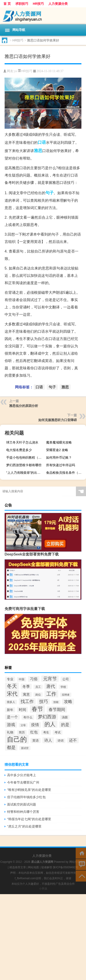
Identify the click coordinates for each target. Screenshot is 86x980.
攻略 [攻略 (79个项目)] (68, 702)
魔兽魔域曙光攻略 (59, 442)
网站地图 (33, 867)
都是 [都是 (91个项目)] (11, 747)
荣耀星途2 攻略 (57, 450)
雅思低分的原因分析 (24, 406)
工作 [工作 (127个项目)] (51, 694)
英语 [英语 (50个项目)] (36, 740)
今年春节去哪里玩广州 (23, 782)
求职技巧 (22, 4)
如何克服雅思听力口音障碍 (58, 420)
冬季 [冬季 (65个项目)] (26, 686)
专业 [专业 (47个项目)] (10, 679)
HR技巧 (38, 4)
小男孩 (43, 889)
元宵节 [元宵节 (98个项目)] (50, 679)
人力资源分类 (58, 4)
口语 (42, 142)
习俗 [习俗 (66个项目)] (34, 679)
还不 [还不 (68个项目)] (73, 740)
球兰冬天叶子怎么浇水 (22, 442)
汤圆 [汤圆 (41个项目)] (65, 717)
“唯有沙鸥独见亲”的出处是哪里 (29, 790)
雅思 (38, 151)
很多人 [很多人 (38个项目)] (11, 702)
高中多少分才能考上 (22, 775)
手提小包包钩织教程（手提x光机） (26, 457)
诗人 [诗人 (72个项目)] (48, 740)
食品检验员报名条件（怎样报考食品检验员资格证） (65, 473)
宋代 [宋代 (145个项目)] (12, 694)
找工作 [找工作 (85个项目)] (27, 701)
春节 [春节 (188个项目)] (37, 709)
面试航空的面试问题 (22, 804)
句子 (50, 193)
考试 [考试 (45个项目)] (58, 732)
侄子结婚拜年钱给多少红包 (26, 797)
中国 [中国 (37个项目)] (22, 679)
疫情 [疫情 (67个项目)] (35, 725)
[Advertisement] (43, 937)
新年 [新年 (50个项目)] (10, 710)
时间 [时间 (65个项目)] (22, 710)
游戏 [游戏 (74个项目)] (11, 725)
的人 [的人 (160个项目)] (50, 724)
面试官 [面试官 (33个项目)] (25, 748)
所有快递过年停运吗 (61, 465)
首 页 (7, 4)
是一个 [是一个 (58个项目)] (12, 717)
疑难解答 (47, 867)
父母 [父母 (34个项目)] (23, 725)
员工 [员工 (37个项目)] (38, 687)
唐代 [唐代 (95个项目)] (51, 686)
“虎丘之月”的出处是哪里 (24, 826)
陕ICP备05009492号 (65, 867)
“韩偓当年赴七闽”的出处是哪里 (29, 819)
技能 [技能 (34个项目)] (56, 702)
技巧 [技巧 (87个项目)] (44, 701)
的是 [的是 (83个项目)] (65, 725)
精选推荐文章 (18, 867)
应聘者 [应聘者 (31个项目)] (66, 695)
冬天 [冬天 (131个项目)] (12, 686)
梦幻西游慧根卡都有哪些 (24, 465)
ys (16, 71)
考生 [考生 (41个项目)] (46, 732)
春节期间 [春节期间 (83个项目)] (57, 709)
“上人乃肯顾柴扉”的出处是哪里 (26, 473)
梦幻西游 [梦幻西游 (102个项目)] (47, 717)
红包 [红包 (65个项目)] (34, 732)
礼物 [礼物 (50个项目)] (10, 732)
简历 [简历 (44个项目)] (22, 732)
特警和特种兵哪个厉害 (23, 812)
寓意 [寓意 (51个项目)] (26, 694)
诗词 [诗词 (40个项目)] (61, 741)
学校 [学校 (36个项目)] (63, 687)
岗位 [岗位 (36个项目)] (38, 695)
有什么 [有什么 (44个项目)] (28, 717)
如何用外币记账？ (59, 457)
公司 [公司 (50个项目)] (66, 679)
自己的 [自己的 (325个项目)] (17, 739)
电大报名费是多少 (19, 450)
